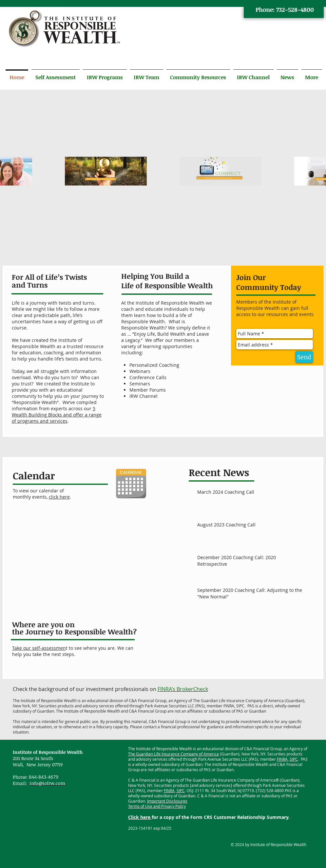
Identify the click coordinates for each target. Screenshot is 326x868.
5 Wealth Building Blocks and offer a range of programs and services (57, 415)
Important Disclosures (167, 801)
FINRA (282, 759)
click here (59, 497)
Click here (140, 817)
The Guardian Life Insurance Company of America (173, 754)
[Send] (304, 357)
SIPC (294, 759)
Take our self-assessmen (39, 648)
